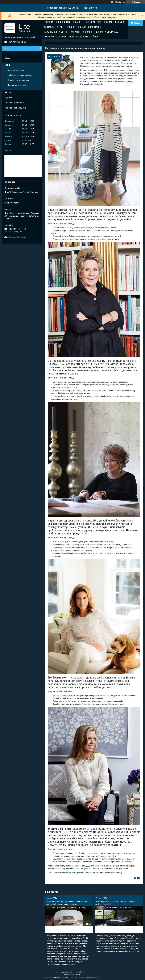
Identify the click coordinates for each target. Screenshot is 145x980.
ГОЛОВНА (48, 22)
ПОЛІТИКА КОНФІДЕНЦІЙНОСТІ (85, 37)
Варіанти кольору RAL (15, 108)
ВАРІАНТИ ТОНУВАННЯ (82, 32)
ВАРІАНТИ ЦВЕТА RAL (107, 32)
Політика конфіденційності (90, 977)
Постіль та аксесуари (17, 85)
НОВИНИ (71, 27)
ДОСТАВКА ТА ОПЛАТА (55, 37)
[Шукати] (40, 48)
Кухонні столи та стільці (18, 80)
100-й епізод (81, 866)
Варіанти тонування (14, 103)
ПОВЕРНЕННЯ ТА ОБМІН (56, 32)
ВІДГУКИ (120, 22)
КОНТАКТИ (49, 27)
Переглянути (90, 8)
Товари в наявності (16, 70)
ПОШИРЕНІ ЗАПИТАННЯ (90, 27)
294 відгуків (120, 2)
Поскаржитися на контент (67, 977)
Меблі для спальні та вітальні (21, 75)
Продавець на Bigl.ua (73, 975)
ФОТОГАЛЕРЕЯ (93, 22)
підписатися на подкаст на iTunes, (76, 873)
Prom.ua (86, 972)
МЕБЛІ (77, 22)
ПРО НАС (108, 22)
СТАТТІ (61, 27)
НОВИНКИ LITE (63, 22)
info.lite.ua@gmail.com (17, 237)
